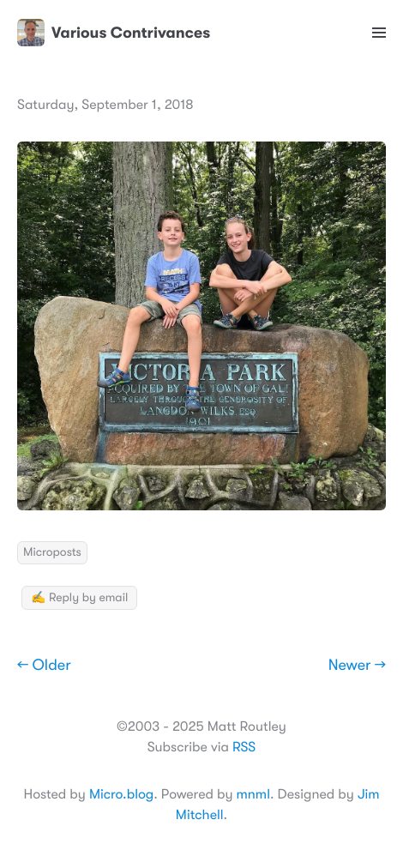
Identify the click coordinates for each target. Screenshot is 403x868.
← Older (44, 666)
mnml (253, 794)
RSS (244, 747)
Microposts (52, 552)
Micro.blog (121, 794)
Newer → (357, 666)
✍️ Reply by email (79, 598)
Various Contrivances (114, 33)
